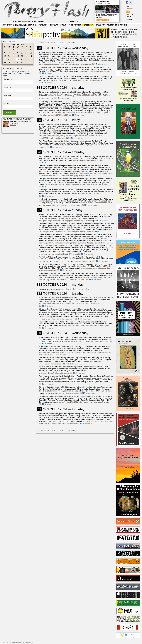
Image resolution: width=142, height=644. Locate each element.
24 (22, 59)
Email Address (9, 79)
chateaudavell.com (85, 261)
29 (13, 63)
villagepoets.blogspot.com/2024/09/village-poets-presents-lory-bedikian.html (66, 221)
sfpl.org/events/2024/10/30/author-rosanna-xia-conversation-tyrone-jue (84, 402)
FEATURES (43, 25)
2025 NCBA (21, 25)
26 (31, 59)
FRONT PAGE (8, 25)
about (128, 6)
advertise (129, 9)
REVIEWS (54, 25)
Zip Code (6, 104)
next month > (73, 43)
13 (5, 56)
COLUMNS (32, 25)
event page (104, 65)
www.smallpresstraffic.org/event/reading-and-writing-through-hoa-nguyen (65, 232)
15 (13, 56)
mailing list (129, 19)
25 (26, 59)
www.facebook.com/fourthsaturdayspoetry (88, 160)
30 (18, 63)
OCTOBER (18, 44)
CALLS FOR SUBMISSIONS (106, 25)
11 (26, 53)
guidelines (129, 14)
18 (26, 56)
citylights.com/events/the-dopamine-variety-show (56, 319)
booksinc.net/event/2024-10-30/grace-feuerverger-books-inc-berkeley (89, 341)
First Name (7, 87)
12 (31, 53)
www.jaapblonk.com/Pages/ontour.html (56, 243)
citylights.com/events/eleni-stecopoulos (65, 393)
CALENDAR (88, 25)
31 (22, 63)
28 (9, 63)
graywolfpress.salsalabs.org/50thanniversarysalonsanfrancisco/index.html (65, 64)
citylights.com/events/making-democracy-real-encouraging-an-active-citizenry (79, 184)
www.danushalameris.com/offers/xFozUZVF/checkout (58, 254)
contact (128, 17)
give (128, 11)
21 (9, 59)
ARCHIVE (124, 25)
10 (22, 53)
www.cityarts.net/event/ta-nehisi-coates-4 (87, 80)
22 (13, 59)
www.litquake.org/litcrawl (90, 194)
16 (18, 56)
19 (31, 56)
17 (22, 56)
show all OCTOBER (59, 43)
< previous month (43, 43)
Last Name (7, 95)
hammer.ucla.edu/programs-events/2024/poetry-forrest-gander (88, 326)
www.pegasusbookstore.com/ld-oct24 (52, 364)
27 (5, 63)
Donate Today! (102, 20)
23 (18, 59)
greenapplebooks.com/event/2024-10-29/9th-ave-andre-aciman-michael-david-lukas (69, 304)
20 (5, 59)
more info (13, 125)
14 (9, 56)
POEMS (63, 25)
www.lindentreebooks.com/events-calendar (95, 71)
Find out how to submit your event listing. (75, 289)
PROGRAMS (75, 25)
